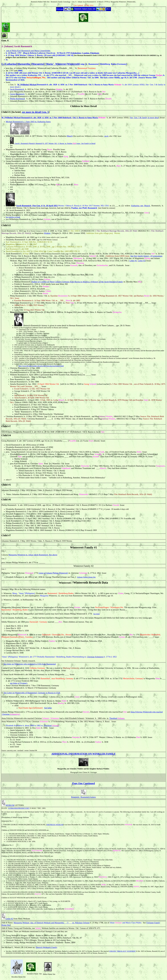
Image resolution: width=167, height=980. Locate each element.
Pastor (32, 312)
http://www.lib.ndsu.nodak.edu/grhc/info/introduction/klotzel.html (41, 366)
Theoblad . (117, 718)
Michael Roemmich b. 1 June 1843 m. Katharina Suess (28, 122)
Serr (103, 432)
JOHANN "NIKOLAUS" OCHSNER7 (122, 951)
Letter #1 (133, 261)
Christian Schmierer (95, 657)
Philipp (15, 562)
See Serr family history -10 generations (146, 256)
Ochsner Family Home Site (86, 577)
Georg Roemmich (17, 94)
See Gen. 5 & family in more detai (144, 118)
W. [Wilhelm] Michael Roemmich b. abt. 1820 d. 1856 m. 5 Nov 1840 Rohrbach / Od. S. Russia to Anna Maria (50, 118)
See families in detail (13, 217)
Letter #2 (142, 261)
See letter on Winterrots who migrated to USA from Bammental (30, 664)
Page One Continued (83, 783)
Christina (147, 254)
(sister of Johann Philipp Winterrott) (53, 573)
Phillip (4, 505)
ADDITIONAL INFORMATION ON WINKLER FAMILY (83, 754)
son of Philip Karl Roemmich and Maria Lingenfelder (28, 51)
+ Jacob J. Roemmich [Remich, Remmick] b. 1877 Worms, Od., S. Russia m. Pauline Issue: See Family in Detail (55, 143)
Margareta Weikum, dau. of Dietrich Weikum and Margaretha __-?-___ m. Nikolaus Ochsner (52, 923)
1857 (9, 256)
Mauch (70, 136)
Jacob (106, 136)
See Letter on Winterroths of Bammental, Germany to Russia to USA (32, 693)
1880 (35, 258)
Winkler (47, 233)
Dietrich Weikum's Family (46, 947)
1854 (31, 254)
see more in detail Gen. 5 (35, 112)
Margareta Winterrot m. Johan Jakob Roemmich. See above (33, 555)
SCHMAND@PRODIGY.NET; (19, 808)
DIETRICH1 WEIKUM (55, 825)
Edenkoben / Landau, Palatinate (85, 53)
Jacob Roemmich (17, 89)
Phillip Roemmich (17, 99)
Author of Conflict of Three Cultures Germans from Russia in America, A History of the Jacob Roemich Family (77, 282)
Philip (25, 68)
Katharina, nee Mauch (140, 206)
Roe (153, 206)
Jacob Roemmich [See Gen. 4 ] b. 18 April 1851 (37, 206)
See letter (96, 614)
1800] (20, 71)
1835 (28, 490)
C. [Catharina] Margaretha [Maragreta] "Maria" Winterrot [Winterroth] (41, 64)
